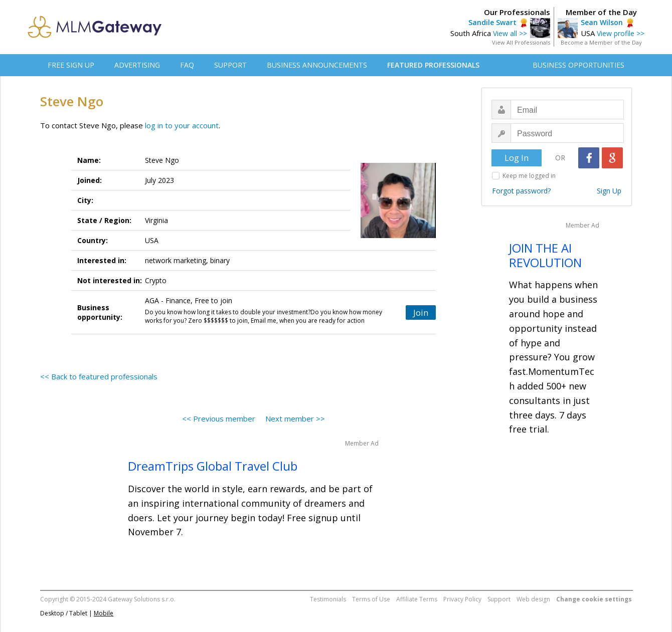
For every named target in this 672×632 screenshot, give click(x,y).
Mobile (104, 613)
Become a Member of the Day (601, 42)
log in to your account (182, 125)
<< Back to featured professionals (99, 376)
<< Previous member (219, 418)
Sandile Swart (492, 22)
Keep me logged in (529, 176)
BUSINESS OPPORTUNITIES (578, 65)
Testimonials (328, 599)
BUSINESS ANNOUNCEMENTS (317, 65)
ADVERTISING (137, 65)
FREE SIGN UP (71, 65)
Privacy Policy (462, 599)
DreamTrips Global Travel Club (213, 466)
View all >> (510, 33)
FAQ (187, 65)
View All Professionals (521, 42)
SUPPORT (230, 65)
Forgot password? (521, 191)
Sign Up (609, 191)
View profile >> (621, 33)
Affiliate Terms (417, 599)
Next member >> (295, 418)
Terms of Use (371, 599)
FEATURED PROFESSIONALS (433, 65)
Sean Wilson (602, 22)
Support (499, 599)
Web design (533, 599)
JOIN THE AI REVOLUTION (545, 255)
